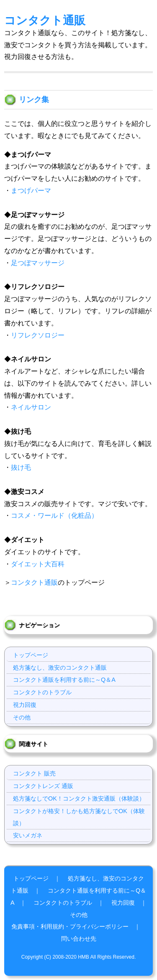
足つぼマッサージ (38, 263)
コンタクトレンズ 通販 (43, 786)
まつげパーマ (31, 191)
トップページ (31, 655)
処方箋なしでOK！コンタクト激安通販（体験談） (79, 798)
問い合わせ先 (79, 939)
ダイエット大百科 (38, 564)
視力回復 (25, 705)
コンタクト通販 (45, 20)
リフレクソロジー (38, 335)
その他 (22, 717)
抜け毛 (21, 467)
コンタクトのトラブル (42, 692)
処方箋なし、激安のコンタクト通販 (60, 668)
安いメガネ (28, 835)
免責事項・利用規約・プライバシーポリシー (70, 926)
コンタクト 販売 (34, 773)
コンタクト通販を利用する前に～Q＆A (64, 680)
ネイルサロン (31, 407)
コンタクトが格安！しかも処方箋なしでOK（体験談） (79, 817)
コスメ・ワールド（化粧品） (54, 516)
